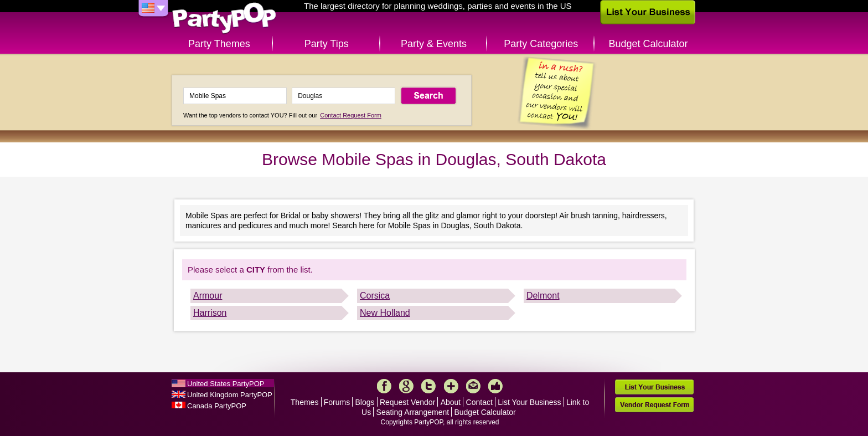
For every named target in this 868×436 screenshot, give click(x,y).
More (451, 386)
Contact (479, 402)
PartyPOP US (224, 19)
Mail (473, 386)
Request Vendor (407, 402)
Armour (208, 296)
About (451, 402)
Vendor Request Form (654, 405)
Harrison (210, 313)
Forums (337, 402)
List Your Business (529, 402)
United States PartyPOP (226, 384)
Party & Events (434, 44)
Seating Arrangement (413, 412)
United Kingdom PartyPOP (230, 395)
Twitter (428, 386)
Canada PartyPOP (217, 406)
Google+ (406, 386)
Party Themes (219, 44)
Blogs (365, 402)
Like (495, 386)
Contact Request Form (351, 115)
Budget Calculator (649, 44)
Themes (305, 402)
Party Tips (327, 44)
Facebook (384, 386)
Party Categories (541, 44)
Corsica (375, 296)
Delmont (543, 296)
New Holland (385, 313)
